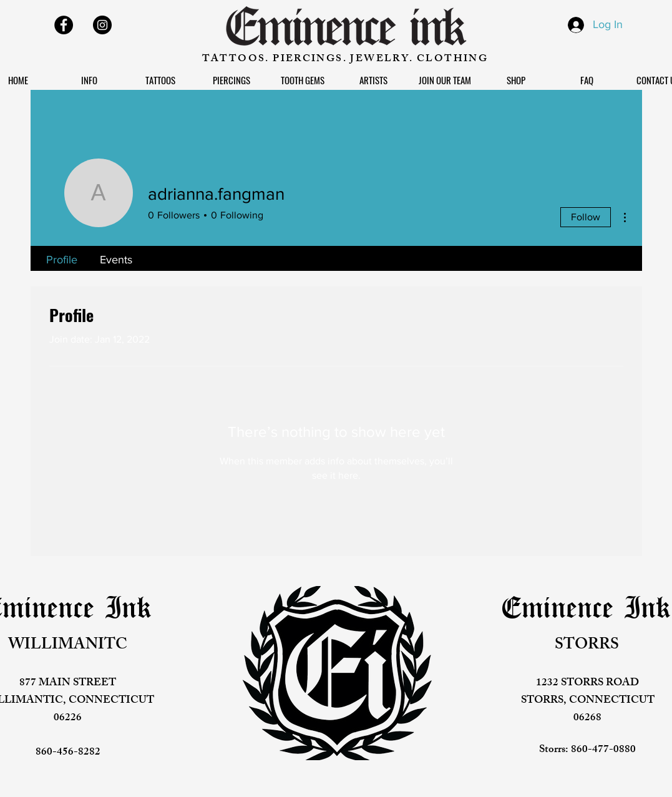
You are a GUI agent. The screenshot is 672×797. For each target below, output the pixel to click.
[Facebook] (64, 25)
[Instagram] (102, 25)
